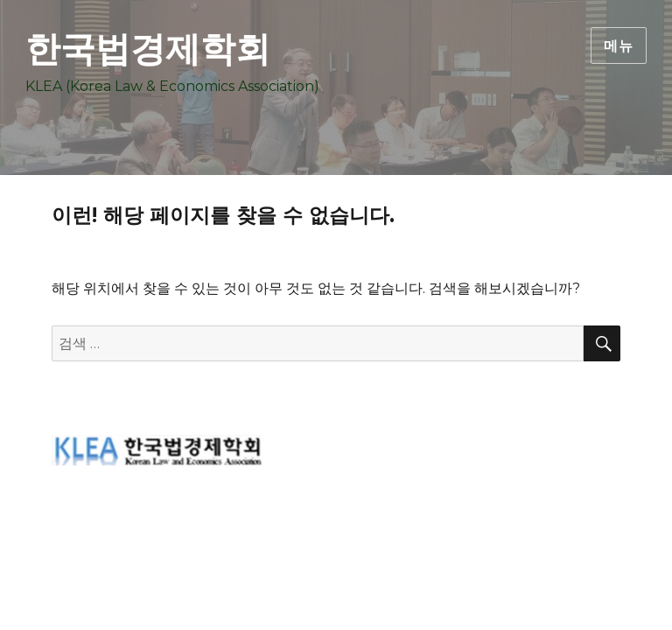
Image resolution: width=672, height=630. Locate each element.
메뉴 (619, 46)
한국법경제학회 (148, 49)
